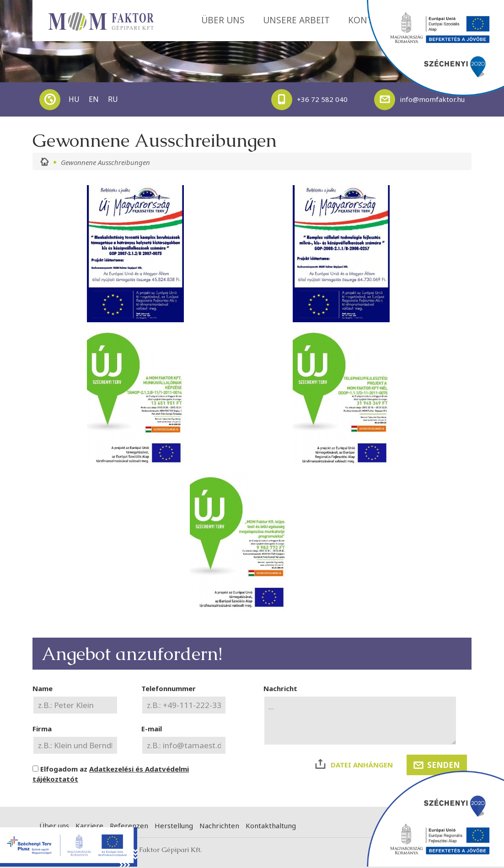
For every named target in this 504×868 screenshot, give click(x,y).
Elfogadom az (111, 774)
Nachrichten (219, 825)
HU (74, 99)
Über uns (54, 825)
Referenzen (129, 825)
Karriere (89, 825)
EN (94, 99)
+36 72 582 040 (309, 100)
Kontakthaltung (271, 825)
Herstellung (174, 825)
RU (113, 99)
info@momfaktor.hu (419, 100)
